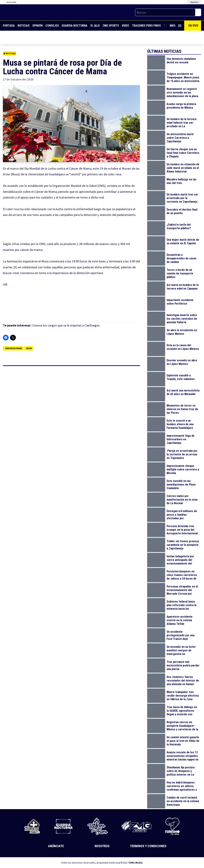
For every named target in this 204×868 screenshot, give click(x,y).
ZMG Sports (111, 26)
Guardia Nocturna (75, 26)
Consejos (52, 26)
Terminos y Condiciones (148, 846)
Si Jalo (95, 26)
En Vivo (193, 26)
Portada (9, 26)
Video (125, 26)
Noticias (24, 26)
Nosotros (102, 846)
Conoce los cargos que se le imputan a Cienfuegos (66, 325)
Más (176, 26)
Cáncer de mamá (13, 348)
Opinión (38, 26)
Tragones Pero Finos (146, 26)
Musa (29, 348)
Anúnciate (56, 846)
